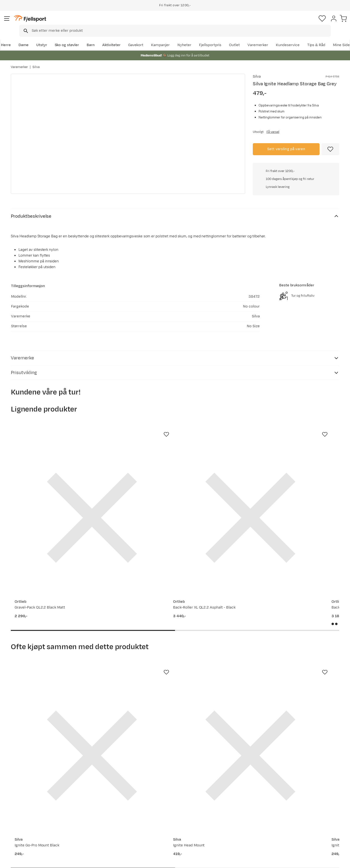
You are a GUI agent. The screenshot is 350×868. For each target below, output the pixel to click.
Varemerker (298, 38)
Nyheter (224, 38)
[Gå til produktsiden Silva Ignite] (302, 646)
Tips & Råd (25, 820)
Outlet (274, 38)
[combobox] (179, 23)
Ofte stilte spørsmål (33, 797)
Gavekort (90, 820)
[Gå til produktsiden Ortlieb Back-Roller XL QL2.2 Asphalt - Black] (133, 479)
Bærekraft (157, 828)
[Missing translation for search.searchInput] (85, 23)
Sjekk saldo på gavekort (36, 805)
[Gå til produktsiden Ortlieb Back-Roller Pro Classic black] (217, 479)
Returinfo (24, 813)
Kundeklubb (159, 805)
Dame (33, 38)
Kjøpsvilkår (319, 861)
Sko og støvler (77, 38)
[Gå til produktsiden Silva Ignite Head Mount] (133, 646)
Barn (101, 38)
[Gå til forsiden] (35, 23)
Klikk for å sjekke (296, 215)
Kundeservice (327, 38)
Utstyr (52, 38)
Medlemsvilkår (161, 813)
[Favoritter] (306, 23)
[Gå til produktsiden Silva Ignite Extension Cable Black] (217, 646)
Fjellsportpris (250, 38)
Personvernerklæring (289, 861)
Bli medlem (319, 756)
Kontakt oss (26, 836)
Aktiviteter (121, 38)
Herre (16, 38)
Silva (36, 62)
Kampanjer (200, 38)
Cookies (341, 861)
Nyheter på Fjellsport (100, 805)
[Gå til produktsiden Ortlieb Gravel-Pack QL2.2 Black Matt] (48, 479)
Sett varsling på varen (286, 148)
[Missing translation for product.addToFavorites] (330, 148)
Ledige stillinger (162, 820)
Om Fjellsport (160, 797)
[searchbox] (185, 23)
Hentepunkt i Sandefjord (36, 828)
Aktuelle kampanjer (99, 797)
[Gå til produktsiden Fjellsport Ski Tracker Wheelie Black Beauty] (302, 479)
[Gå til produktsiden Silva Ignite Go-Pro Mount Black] (48, 646)
